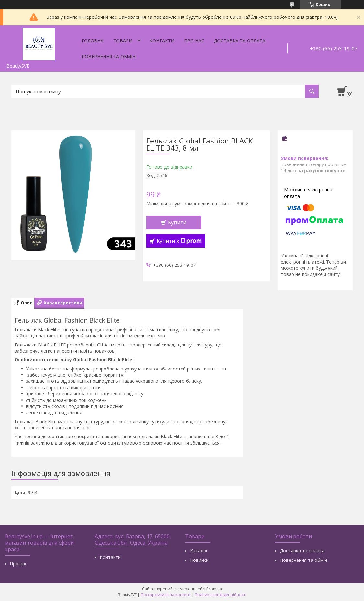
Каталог (199, 551)
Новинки (199, 560)
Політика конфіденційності (221, 595)
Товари (123, 41)
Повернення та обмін (109, 57)
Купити (177, 222)
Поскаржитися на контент (166, 595)
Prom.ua (214, 589)
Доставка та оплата (240, 41)
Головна (93, 41)
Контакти (162, 41)
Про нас (194, 41)
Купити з (179, 241)
